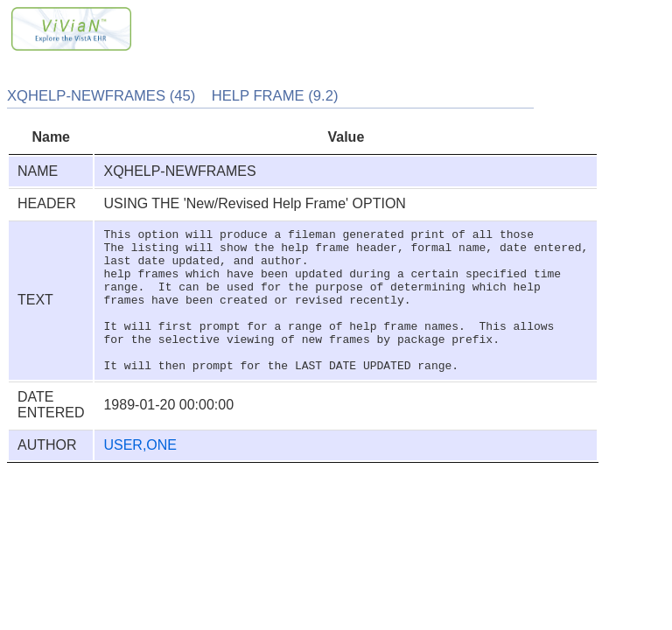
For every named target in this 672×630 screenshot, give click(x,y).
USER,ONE (140, 474)
